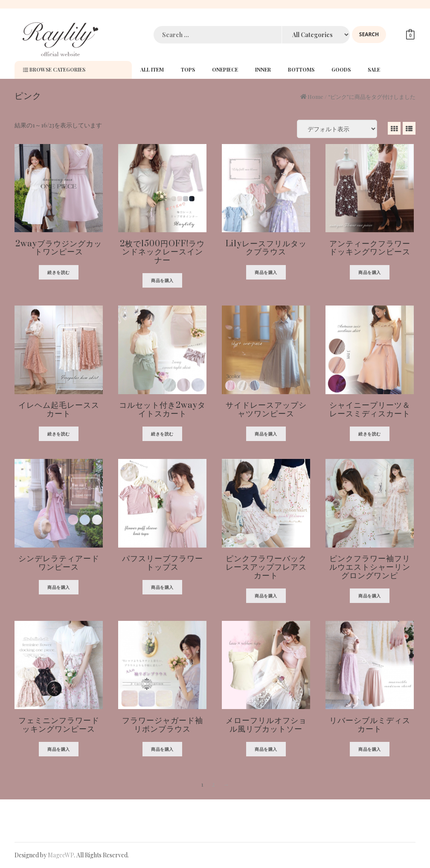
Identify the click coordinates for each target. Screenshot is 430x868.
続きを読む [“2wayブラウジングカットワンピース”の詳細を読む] (59, 272)
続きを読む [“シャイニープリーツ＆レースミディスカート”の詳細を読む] (370, 434)
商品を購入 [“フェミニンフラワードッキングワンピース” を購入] (59, 749)
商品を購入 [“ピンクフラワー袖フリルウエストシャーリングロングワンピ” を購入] (370, 596)
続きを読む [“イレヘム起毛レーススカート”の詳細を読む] (59, 434)
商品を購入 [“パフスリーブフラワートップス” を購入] (162, 587)
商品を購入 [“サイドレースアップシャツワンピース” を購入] (266, 434)
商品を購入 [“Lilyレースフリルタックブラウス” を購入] (266, 272)
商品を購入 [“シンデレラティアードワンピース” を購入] (59, 587)
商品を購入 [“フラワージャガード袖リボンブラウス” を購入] (162, 749)
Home (315, 97)
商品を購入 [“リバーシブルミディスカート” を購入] (370, 749)
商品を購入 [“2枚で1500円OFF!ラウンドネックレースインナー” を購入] (162, 280)
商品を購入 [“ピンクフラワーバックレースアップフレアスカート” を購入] (266, 596)
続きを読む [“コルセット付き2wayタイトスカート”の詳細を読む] (162, 434)
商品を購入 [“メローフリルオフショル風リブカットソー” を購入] (266, 749)
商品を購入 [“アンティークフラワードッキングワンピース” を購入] (370, 272)
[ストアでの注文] (337, 129)
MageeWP (61, 855)
